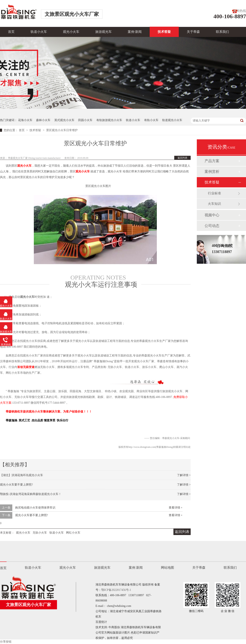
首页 (11, 32)
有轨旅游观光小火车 (109, 120)
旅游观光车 (104, 32)
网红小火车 (73, 533)
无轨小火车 (40, 533)
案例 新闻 (136, 568)
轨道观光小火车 (172, 120)
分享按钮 (6, 642)
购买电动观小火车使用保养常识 (35, 508)
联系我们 (222, 32)
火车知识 (214, 204)
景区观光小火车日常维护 (62, 130)
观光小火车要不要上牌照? (16, 485)
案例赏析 (212, 172)
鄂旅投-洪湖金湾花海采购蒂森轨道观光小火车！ (31, 494)
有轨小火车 (151, 120)
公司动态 (212, 226)
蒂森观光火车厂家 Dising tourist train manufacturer (35, 158)
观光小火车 (71, 32)
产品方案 (212, 161)
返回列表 (182, 158)
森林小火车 (43, 120)
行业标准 (214, 193)
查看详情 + (176, 508)
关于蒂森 (193, 32)
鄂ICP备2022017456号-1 (116, 590)
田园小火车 (85, 120)
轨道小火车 (39, 32)
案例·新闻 (135, 32)
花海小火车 (25, 120)
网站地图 (167, 568)
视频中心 (212, 215)
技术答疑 (164, 32)
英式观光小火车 (64, 120)
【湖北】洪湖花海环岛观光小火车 (22, 475)
